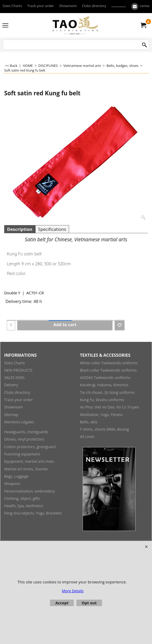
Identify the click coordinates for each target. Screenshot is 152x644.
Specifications (52, 229)
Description (20, 229)
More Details (73, 591)
